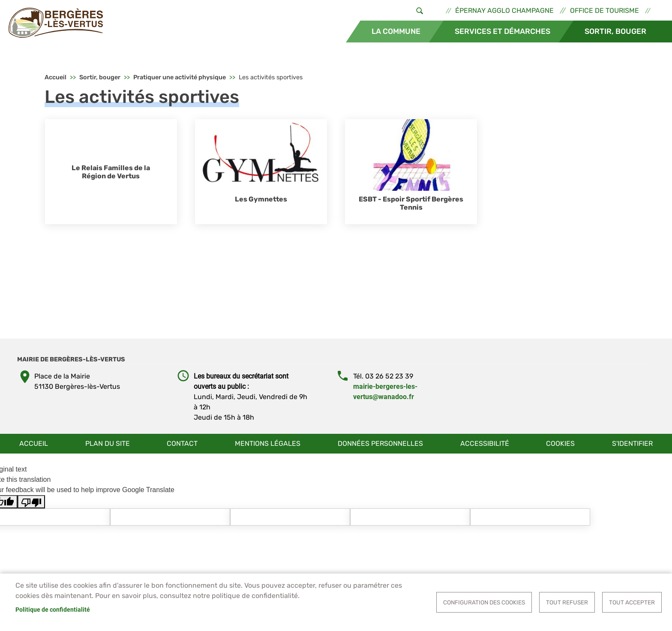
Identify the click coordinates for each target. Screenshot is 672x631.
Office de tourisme (604, 11)
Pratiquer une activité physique (180, 77)
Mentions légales (268, 443)
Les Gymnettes (261, 199)
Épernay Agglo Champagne (504, 11)
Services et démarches (502, 31)
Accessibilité (485, 443)
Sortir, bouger (615, 31)
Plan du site (108, 443)
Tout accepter (632, 602)
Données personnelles (380, 443)
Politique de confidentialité (53, 610)
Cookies (560, 443)
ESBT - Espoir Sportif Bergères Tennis (411, 203)
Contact (182, 443)
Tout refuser (567, 602)
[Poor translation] (31, 502)
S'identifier (632, 443)
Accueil (55, 77)
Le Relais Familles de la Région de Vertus (111, 172)
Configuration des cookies (484, 602)
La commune (396, 31)
